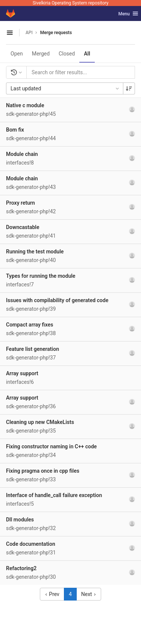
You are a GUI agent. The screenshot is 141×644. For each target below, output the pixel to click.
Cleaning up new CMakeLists (40, 422)
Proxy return (20, 203)
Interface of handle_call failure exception (54, 495)
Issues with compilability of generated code (57, 300)
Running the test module (35, 252)
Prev (52, 594)
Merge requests (56, 33)
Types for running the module (41, 276)
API (29, 33)
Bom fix (15, 130)
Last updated (65, 88)
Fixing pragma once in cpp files (43, 471)
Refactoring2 (21, 568)
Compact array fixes (30, 325)
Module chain (22, 154)
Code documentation (31, 544)
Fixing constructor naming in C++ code (51, 446)
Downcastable (23, 227)
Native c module (25, 105)
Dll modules (20, 520)
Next (89, 594)
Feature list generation (33, 349)
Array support (22, 373)
